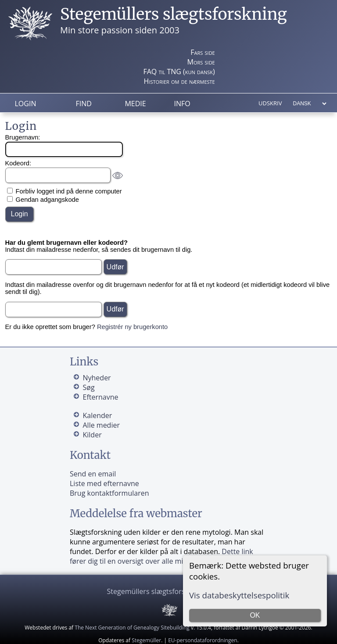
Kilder (92, 435)
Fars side (203, 52)
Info (182, 104)
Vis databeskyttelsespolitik (239, 595)
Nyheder (97, 378)
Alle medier (101, 425)
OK (255, 615)
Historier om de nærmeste (179, 81)
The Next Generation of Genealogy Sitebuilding (132, 628)
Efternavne (100, 397)
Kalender (97, 415)
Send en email (93, 474)
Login (26, 104)
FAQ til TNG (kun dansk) (179, 72)
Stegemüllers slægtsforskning (174, 14)
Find (83, 104)
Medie (135, 104)
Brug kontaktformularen (109, 493)
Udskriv (270, 103)
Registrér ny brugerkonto (132, 327)
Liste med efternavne (104, 483)
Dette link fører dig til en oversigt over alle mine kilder (161, 556)
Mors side (201, 62)
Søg (88, 387)
